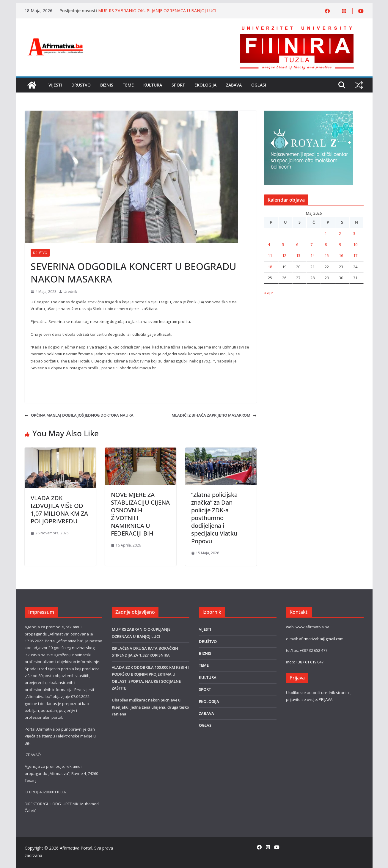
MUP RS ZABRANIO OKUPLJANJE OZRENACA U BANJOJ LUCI (157, 11)
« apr (269, 293)
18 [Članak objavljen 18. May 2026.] (270, 267)
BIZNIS (107, 85)
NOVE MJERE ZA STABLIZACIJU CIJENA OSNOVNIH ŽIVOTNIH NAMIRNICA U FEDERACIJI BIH (140, 514)
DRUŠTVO (81, 85)
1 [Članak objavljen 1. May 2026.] (326, 233)
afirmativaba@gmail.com (321, 639)
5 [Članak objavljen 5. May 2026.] (283, 244)
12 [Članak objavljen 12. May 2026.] (284, 255)
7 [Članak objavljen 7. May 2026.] (311, 244)
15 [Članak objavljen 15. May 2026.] (327, 255)
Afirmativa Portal (76, 848)
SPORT (178, 85)
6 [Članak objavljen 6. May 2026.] (297, 244)
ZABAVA (234, 85)
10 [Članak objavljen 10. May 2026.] (355, 244)
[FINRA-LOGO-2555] (297, 28)
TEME (128, 85)
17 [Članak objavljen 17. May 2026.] (355, 255)
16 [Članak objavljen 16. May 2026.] (341, 255)
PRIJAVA (326, 699)
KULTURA (153, 85)
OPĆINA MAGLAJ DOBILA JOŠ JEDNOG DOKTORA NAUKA (79, 415)
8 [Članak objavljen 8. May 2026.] (326, 244)
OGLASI (259, 85)
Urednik (70, 292)
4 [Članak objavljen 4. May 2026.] (269, 244)
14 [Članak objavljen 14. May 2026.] (312, 255)
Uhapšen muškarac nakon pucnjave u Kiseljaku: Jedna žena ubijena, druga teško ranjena (150, 707)
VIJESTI (55, 85)
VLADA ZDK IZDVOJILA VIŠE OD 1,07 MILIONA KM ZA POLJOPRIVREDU (59, 510)
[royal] (309, 114)
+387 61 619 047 (310, 662)
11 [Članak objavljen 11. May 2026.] (270, 255)
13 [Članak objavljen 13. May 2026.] (298, 255)
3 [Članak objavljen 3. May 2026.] (354, 233)
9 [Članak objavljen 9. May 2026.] (340, 244)
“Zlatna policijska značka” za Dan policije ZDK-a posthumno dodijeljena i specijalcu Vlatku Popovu (214, 518)
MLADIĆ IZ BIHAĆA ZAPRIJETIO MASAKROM (214, 415)
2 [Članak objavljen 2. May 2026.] (340, 233)
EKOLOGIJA (205, 85)
